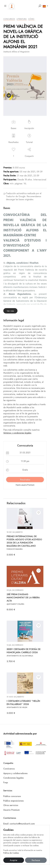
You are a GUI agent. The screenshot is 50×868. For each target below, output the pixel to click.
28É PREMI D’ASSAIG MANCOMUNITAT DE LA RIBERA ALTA (23, 597)
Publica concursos (12, 796)
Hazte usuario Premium (25, 485)
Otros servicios (11, 805)
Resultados (25, 480)
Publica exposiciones (13, 801)
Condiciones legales (13, 778)
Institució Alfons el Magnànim (16, 52)
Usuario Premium (11, 810)
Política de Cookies (11, 853)
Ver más (10, 311)
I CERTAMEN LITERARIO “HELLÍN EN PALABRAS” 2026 (23, 703)
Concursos (9, 19)
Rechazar (36, 860)
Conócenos (9, 769)
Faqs (6, 783)
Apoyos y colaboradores (15, 773)
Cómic (31, 19)
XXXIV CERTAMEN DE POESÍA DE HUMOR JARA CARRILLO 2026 (24, 651)
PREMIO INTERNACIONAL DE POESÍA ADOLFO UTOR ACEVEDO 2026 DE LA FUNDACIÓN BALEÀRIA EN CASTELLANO (24, 541)
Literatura (22, 19)
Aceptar (14, 860)
